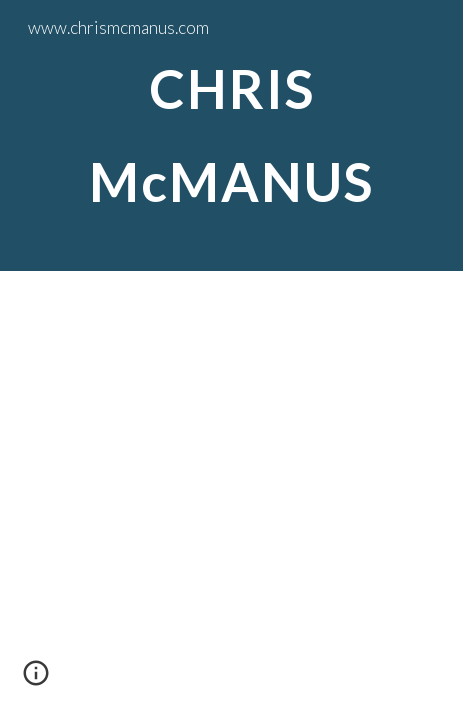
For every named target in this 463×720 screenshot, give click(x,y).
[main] (231, 135)
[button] (36, 680)
